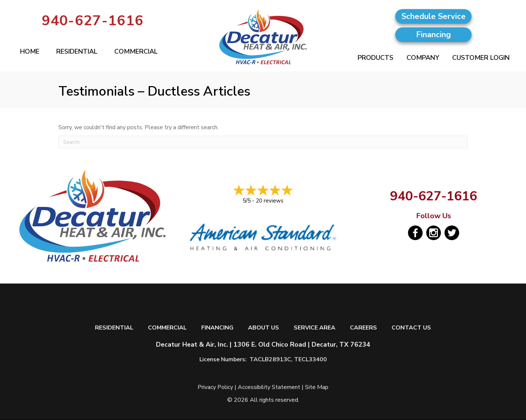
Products (376, 58)
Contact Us (411, 328)
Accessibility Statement (269, 387)
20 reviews (270, 201)
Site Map (317, 387)
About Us (264, 328)
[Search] (263, 142)
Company (423, 58)
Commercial (136, 51)
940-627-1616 (93, 21)
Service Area (315, 328)
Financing (217, 328)
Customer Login (481, 58)
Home (30, 51)
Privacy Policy (215, 387)
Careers (363, 328)
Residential (77, 51)
